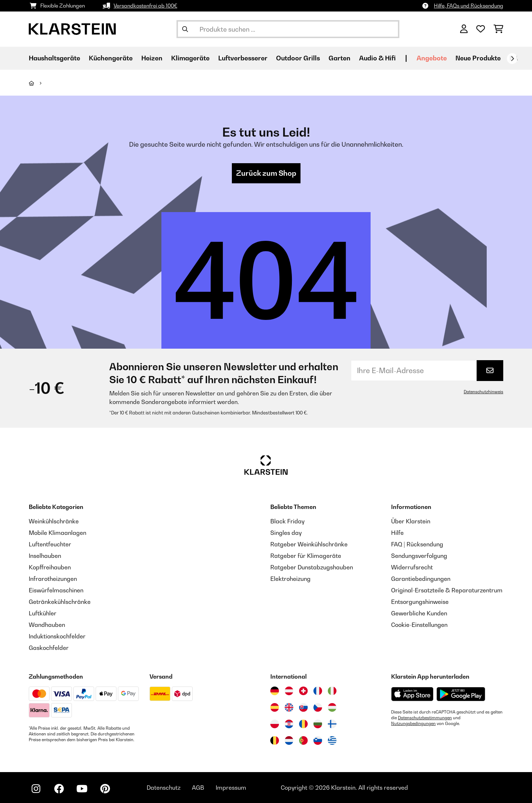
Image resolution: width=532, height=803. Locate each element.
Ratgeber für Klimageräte (306, 556)
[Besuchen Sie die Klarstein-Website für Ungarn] (332, 707)
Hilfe (397, 533)
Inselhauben (45, 556)
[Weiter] (512, 59)
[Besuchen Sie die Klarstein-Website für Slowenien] (318, 740)
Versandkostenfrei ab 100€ (145, 6)
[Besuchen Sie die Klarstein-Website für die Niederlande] (289, 740)
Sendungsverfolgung (419, 556)
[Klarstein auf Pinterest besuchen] (105, 789)
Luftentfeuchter (50, 544)
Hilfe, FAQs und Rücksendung (469, 6)
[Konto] (464, 29)
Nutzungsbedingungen (413, 724)
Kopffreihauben (50, 567)
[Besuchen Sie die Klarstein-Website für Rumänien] (303, 724)
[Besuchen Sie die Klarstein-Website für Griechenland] (332, 741)
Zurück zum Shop (266, 173)
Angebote (432, 58)
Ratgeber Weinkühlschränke (309, 544)
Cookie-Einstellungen (419, 625)
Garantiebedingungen (421, 579)
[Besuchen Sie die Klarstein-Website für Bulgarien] (318, 724)
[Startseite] (38, 83)
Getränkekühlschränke (60, 602)
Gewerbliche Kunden (419, 613)
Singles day (286, 533)
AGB (198, 788)
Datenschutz (164, 788)
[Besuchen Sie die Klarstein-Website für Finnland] (332, 724)
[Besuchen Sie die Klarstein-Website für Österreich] (289, 691)
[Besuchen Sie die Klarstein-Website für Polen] (275, 724)
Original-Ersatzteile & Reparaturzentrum (447, 590)
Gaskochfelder (49, 648)
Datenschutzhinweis (483, 392)
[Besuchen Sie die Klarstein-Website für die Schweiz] (303, 691)
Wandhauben (47, 625)
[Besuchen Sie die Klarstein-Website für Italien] (332, 691)
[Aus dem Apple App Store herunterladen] (412, 694)
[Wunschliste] (481, 29)
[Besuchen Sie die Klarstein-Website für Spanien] (275, 707)
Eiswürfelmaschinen (56, 590)
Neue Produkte (478, 58)
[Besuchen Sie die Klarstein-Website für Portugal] (303, 740)
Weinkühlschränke (54, 521)
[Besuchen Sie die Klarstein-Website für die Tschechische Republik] (318, 707)
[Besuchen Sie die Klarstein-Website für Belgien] (275, 740)
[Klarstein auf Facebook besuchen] (59, 789)
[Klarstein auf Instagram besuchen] (36, 789)
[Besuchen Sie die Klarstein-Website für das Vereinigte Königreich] (289, 707)
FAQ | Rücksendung (417, 544)
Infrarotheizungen (53, 579)
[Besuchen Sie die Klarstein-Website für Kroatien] (289, 724)
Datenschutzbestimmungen (425, 718)
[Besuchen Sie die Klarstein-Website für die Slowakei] (303, 707)
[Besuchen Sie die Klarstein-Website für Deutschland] (275, 691)
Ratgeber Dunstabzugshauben (312, 567)
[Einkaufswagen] (498, 29)
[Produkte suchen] (288, 29)
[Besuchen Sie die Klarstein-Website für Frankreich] (318, 691)
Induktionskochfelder (57, 636)
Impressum (231, 788)
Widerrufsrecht (412, 567)
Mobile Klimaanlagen (58, 533)
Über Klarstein (411, 521)
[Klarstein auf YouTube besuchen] (82, 789)
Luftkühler (43, 613)
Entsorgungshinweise (420, 602)
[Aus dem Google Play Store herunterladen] (461, 694)
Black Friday (287, 521)
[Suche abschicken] (185, 29)
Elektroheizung (290, 579)
